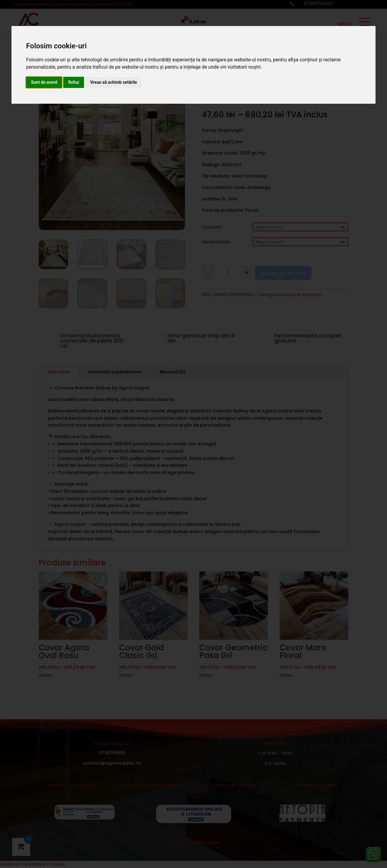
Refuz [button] (74, 82)
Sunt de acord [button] (44, 82)
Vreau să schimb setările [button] (114, 82)
